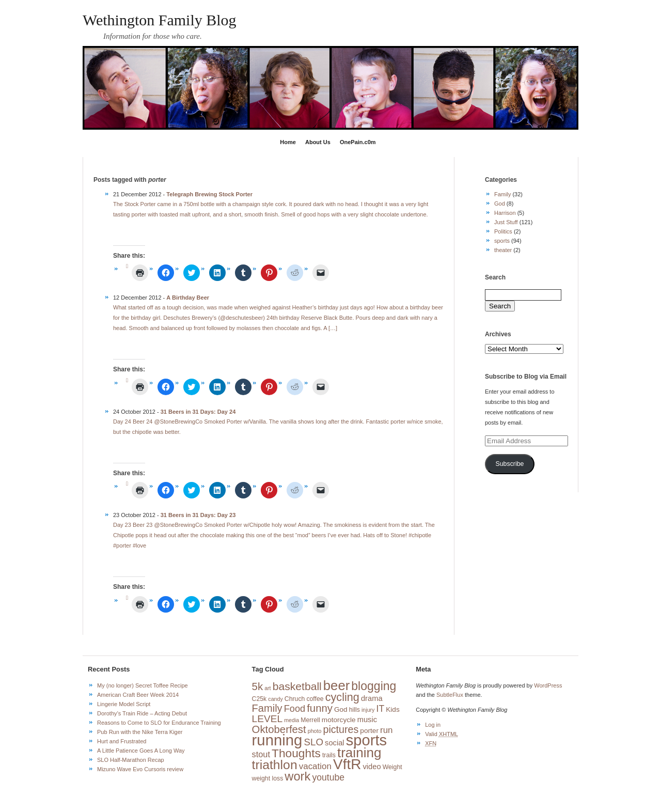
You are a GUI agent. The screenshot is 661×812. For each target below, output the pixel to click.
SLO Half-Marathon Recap (131, 760)
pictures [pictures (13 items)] (341, 729)
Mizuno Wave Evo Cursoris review (140, 769)
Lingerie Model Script (124, 704)
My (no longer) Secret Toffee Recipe (143, 685)
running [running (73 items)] (277, 740)
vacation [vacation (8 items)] (315, 766)
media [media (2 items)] (292, 720)
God (500, 204)
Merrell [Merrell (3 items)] (310, 720)
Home (288, 142)
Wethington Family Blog (160, 20)
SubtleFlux (450, 695)
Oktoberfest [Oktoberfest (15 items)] (279, 729)
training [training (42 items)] (359, 753)
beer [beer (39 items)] (336, 685)
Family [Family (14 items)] (267, 708)
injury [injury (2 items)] (368, 710)
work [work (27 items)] (297, 776)
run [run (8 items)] (387, 730)
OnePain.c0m (358, 142)
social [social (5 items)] (335, 743)
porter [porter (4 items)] (369, 731)
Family (502, 194)
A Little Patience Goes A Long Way (141, 751)
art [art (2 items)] (267, 688)
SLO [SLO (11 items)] (314, 742)
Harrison (505, 213)
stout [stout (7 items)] (261, 754)
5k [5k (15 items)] (257, 686)
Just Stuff (506, 222)
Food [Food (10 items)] (295, 709)
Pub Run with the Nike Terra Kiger (140, 732)
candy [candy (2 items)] (275, 699)
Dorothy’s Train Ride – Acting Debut (142, 713)
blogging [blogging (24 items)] (374, 686)
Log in (433, 725)
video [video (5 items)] (372, 767)
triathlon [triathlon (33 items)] (275, 765)
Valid (442, 734)
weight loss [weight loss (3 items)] (268, 778)
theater (503, 250)
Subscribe (509, 464)
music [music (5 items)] (367, 720)
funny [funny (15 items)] (320, 708)
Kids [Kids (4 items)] (392, 709)
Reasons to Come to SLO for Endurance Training (159, 723)
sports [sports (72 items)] (366, 740)
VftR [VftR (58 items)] (347, 764)
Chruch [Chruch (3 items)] (295, 699)
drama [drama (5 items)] (372, 698)
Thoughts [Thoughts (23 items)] (296, 753)
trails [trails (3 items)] (329, 755)
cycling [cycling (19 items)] (342, 697)
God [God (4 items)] (341, 709)
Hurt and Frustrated (122, 741)
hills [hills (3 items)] (355, 710)
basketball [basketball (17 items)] (297, 686)
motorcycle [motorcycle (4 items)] (339, 720)
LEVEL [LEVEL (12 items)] (267, 719)
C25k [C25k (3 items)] (259, 699)
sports (502, 241)
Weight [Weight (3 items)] (392, 767)
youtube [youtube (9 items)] (328, 777)
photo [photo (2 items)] (315, 731)
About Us (318, 142)
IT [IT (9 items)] (381, 709)
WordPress (548, 685)
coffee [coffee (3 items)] (315, 699)
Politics (503, 231)
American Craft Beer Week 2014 (138, 695)
